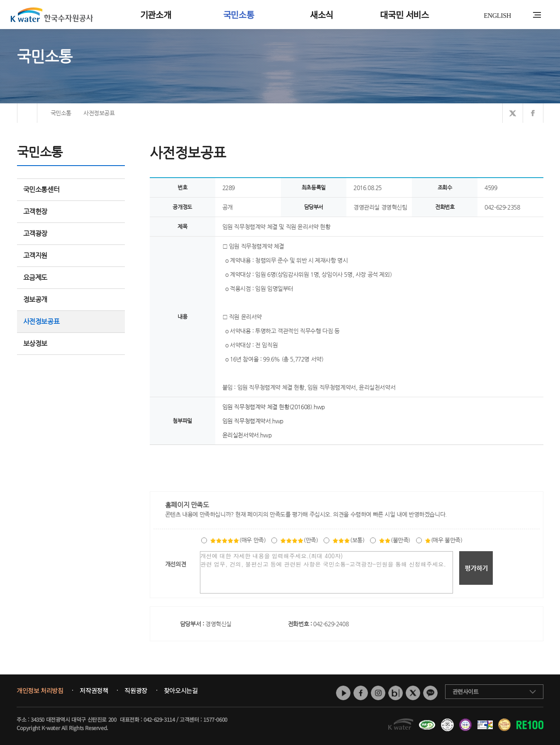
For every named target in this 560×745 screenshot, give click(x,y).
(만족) (299, 540)
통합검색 (524, 15)
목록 (534, 462)
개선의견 (175, 564)
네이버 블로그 (396, 693)
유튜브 (343, 693)
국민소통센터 (41, 189)
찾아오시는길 (181, 691)
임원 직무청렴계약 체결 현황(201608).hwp (274, 407)
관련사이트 (466, 691)
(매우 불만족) (444, 540)
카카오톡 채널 (430, 693)
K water (52, 15)
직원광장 (136, 691)
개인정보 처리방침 (40, 691)
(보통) (348, 540)
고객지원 (71, 255)
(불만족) (394, 540)
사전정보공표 (41, 321)
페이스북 (361, 693)
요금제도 (71, 277)
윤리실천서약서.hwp (247, 435)
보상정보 (71, 343)
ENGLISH (497, 16)
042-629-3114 (159, 719)
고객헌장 (71, 211)
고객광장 (71, 233)
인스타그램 (378, 693)
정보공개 (71, 299)
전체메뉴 (537, 15)
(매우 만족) (238, 540)
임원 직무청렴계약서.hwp (253, 421)
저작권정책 (94, 691)
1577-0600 (215, 719)
